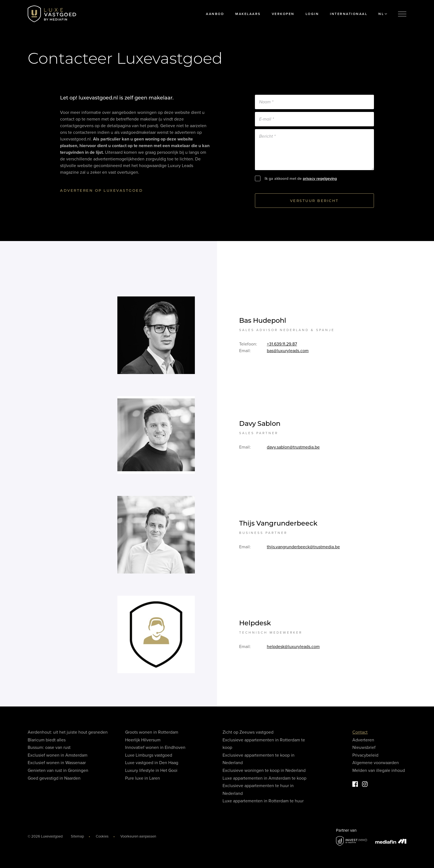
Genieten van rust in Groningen (58, 770)
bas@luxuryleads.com (288, 352)
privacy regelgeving (320, 179)
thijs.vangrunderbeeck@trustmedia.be (303, 549)
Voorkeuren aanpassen (138, 836)
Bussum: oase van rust (49, 747)
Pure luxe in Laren (143, 778)
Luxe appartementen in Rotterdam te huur (263, 801)
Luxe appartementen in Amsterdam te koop (264, 778)
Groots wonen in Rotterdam (152, 732)
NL (383, 14)
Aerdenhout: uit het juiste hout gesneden (68, 732)
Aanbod (215, 14)
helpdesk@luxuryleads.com (293, 648)
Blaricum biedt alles (47, 740)
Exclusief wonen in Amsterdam (58, 755)
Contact (360, 732)
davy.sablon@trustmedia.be (293, 449)
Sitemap (77, 836)
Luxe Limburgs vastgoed (149, 755)
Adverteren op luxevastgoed (101, 190)
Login (312, 14)
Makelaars (248, 14)
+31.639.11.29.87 (282, 346)
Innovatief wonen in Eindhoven (155, 747)
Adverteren (363, 740)
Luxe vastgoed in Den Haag (152, 763)
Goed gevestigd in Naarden (54, 778)
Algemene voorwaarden (376, 763)
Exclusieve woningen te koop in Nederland (264, 770)
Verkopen (283, 14)
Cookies (102, 836)
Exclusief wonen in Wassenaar (57, 763)
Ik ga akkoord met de (301, 179)
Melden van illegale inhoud (379, 770)
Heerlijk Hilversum (143, 740)
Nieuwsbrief (364, 747)
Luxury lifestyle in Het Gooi (151, 770)
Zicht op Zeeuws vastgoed (248, 732)
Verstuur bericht (314, 201)
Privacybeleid (365, 755)
